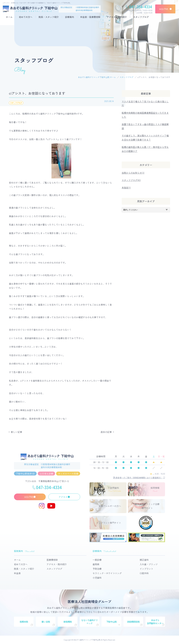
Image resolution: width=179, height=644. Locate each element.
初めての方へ (26, 17)
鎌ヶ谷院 (46, 622)
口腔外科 (144, 573)
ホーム (9, 17)
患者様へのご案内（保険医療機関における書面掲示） (138, 478)
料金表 (17, 573)
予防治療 (97, 569)
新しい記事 (17, 432)
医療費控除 (52, 560)
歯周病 (96, 564)
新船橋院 (68, 622)
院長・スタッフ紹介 (49, 17)
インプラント (146, 569)
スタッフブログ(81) (131, 180)
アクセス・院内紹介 (117, 17)
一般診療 (97, 560)
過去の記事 (106, 432)
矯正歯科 (144, 560)
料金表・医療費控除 (90, 17)
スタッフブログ (141, 17)
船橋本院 (24, 622)
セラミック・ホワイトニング (107, 573)
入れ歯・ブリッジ (149, 564)
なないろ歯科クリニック (89, 622)
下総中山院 (111, 622)
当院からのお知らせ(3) (133, 173)
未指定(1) (126, 188)
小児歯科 (97, 578)
